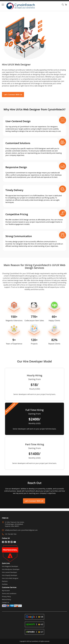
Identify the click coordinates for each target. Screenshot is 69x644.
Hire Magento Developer (10, 566)
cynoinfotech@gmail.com (29, 530)
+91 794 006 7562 (11, 534)
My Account (6, 591)
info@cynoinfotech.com (13, 530)
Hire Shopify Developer (10, 575)
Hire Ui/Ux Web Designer (10, 578)
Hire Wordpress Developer (11, 569)
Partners (5, 581)
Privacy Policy (6, 596)
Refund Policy (6, 599)
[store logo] (22, 6)
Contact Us (6, 602)
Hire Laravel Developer (10, 572)
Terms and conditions (9, 593)
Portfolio (5, 584)
